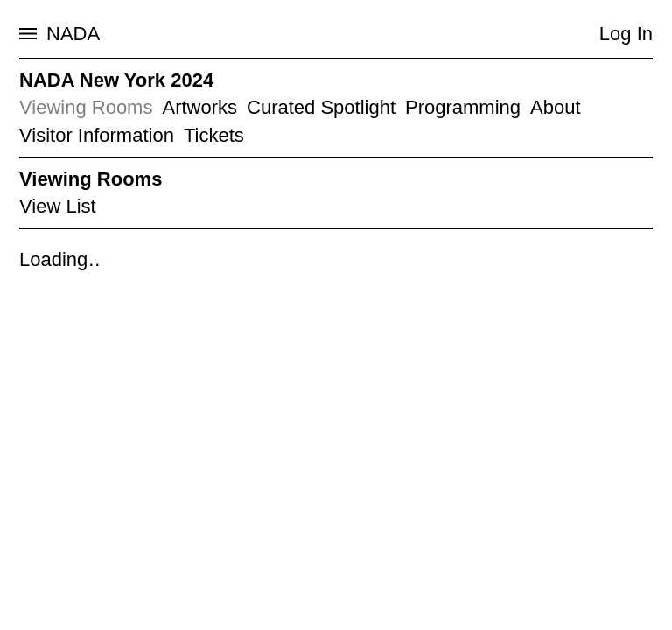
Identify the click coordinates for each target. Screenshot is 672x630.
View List (58, 206)
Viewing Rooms (86, 107)
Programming (463, 107)
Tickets (214, 135)
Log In (626, 34)
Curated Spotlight (321, 107)
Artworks (199, 107)
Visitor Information (97, 135)
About (556, 107)
